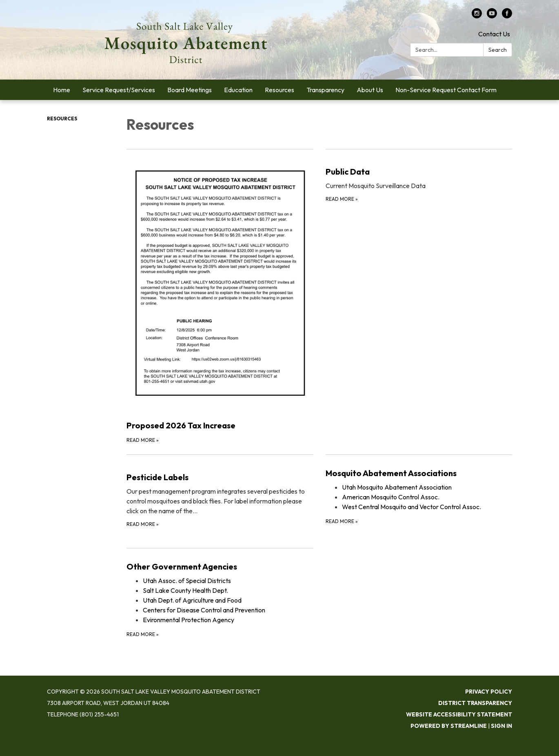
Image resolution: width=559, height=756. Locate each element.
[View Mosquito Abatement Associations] (419, 473)
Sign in (501, 726)
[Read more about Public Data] (419, 296)
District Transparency (475, 703)
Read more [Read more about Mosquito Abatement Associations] (342, 521)
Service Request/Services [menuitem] (119, 90)
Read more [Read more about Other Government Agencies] (143, 634)
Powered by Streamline (449, 726)
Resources (62, 119)
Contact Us (494, 34)
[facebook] (507, 16)
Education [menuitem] (238, 90)
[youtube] (492, 16)
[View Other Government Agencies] (220, 567)
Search (498, 50)
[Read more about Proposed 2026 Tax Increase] (220, 296)
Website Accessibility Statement (459, 714)
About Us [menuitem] (370, 90)
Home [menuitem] (62, 90)
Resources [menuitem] (279, 90)
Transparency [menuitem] (325, 90)
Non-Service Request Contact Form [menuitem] (446, 90)
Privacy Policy (489, 692)
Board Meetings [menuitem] (190, 90)
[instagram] (477, 16)
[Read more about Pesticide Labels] (220, 496)
